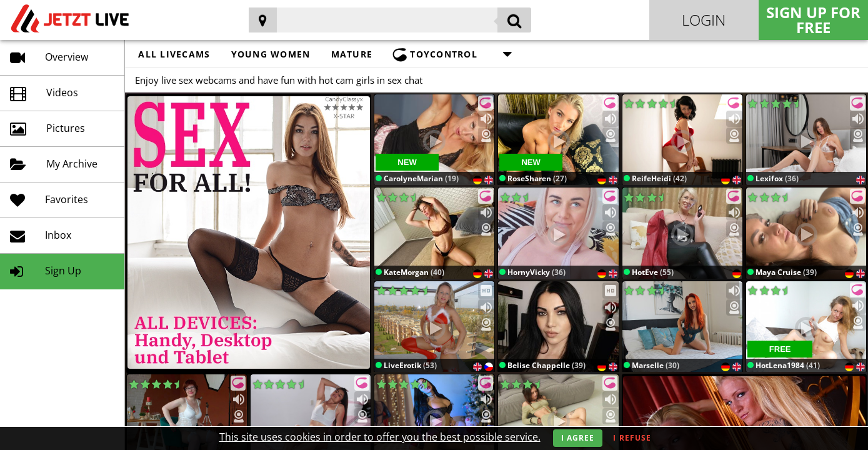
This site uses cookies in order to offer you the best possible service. (380, 437)
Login (704, 20)
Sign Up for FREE (813, 20)
